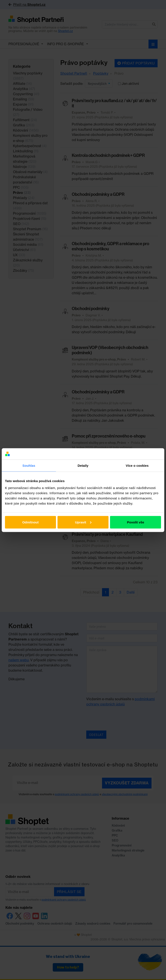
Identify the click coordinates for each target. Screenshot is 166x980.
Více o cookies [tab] (137, 466)
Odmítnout (30, 522)
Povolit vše (136, 522)
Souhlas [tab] (29, 466)
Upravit (83, 522)
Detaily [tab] (83, 466)
